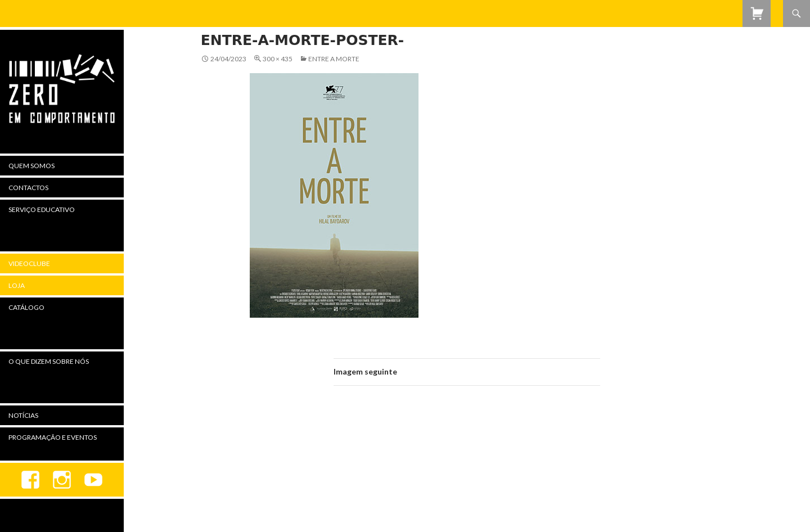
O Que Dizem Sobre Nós (49, 361)
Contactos (28, 188)
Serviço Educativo (42, 209)
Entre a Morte (334, 59)
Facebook (30, 480)
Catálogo (26, 307)
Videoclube (29, 263)
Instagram (62, 480)
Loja (17, 285)
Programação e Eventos (53, 437)
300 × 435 (278, 59)
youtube (93, 480)
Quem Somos (31, 166)
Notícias (23, 415)
